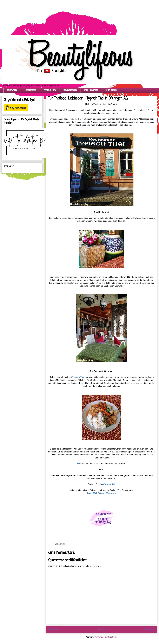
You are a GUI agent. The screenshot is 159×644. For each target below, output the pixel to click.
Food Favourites (91, 90)
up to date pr (111, 90)
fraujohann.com (70, 90)
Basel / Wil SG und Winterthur (102, 493)
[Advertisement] (68, 16)
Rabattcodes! (31, 90)
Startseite (102, 630)
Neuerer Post (54, 630)
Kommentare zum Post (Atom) (106, 637)
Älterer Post (150, 630)
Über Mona (12, 90)
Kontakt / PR (50, 90)
